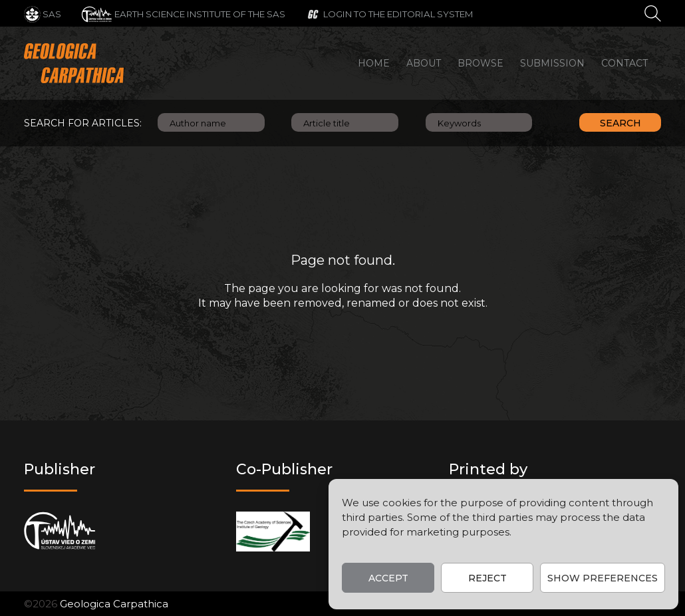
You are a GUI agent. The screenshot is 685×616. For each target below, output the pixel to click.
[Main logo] (74, 63)
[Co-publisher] (273, 531)
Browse (480, 63)
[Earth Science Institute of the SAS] (183, 13)
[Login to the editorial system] (389, 13)
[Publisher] (60, 531)
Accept (388, 578)
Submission (552, 63)
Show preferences (603, 578)
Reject (487, 578)
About (424, 63)
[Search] (653, 13)
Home (374, 63)
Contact (624, 63)
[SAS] (43, 13)
